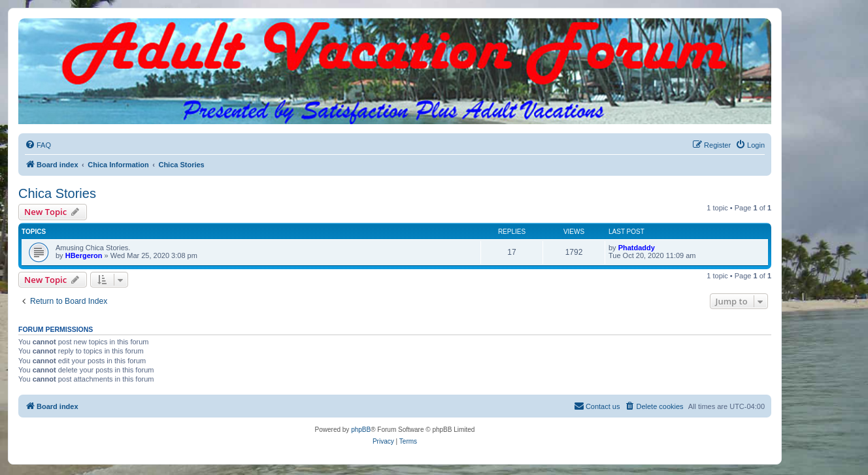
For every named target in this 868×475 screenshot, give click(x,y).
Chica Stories (57, 193)
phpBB (361, 430)
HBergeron (84, 255)
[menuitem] (38, 145)
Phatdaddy (637, 248)
